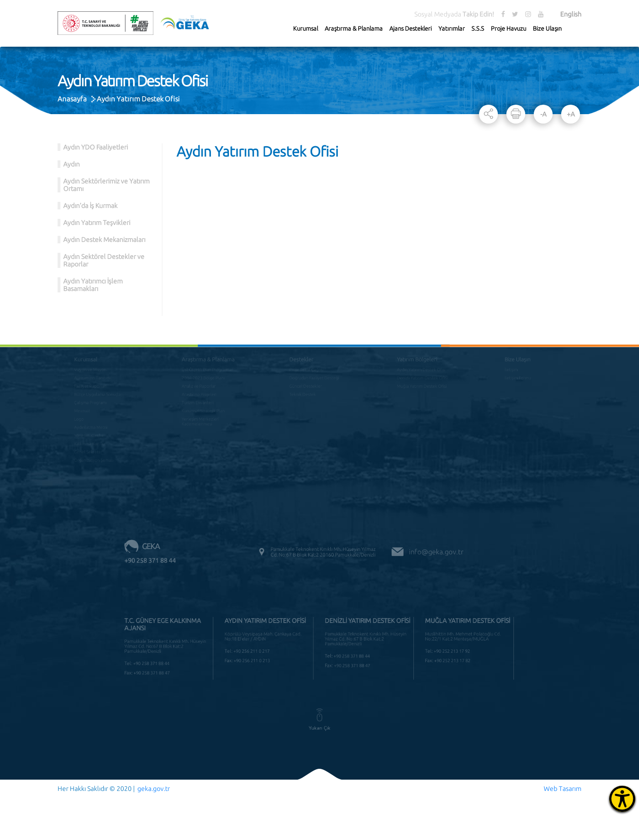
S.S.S (478, 28)
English (571, 14)
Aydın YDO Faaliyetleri (96, 147)
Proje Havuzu (509, 28)
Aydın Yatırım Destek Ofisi (138, 99)
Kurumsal (306, 28)
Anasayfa (72, 99)
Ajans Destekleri (411, 28)
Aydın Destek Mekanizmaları (104, 240)
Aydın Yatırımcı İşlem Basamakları (93, 285)
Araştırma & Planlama (354, 28)
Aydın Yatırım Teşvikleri (97, 223)
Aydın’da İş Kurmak (90, 206)
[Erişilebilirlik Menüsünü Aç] (622, 799)
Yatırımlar (452, 28)
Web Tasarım (563, 789)
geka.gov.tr (154, 789)
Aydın (71, 164)
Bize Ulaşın (547, 28)
